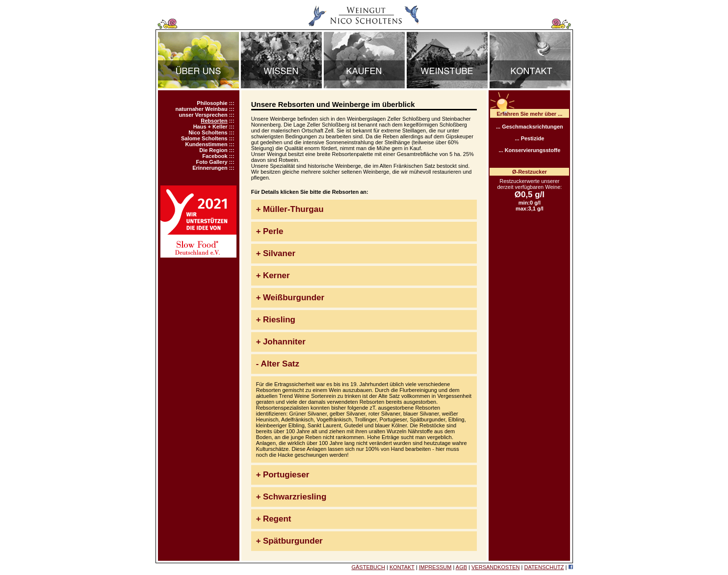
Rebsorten (214, 121)
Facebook (215, 156)
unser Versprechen (203, 115)
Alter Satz (280, 364)
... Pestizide (529, 138)
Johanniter (284, 342)
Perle (273, 231)
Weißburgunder (294, 298)
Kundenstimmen (206, 144)
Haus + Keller (210, 127)
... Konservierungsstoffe (529, 150)
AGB (461, 567)
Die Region (213, 150)
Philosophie (212, 103)
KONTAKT (402, 567)
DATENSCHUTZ (544, 567)
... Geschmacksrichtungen (530, 127)
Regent (277, 519)
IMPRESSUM (435, 567)
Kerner (276, 275)
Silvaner (279, 253)
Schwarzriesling (295, 497)
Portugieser (286, 475)
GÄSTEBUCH (368, 567)
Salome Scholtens (204, 138)
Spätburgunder (293, 541)
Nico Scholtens (208, 132)
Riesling (279, 320)
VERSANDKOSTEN (495, 567)
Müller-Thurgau (293, 209)
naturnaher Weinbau (201, 109)
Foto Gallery (211, 162)
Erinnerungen (210, 168)
